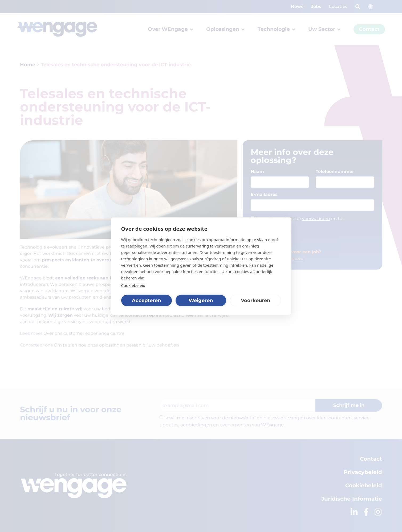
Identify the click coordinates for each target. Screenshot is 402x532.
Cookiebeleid (133, 285)
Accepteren (146, 300)
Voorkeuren (255, 300)
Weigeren (201, 300)
